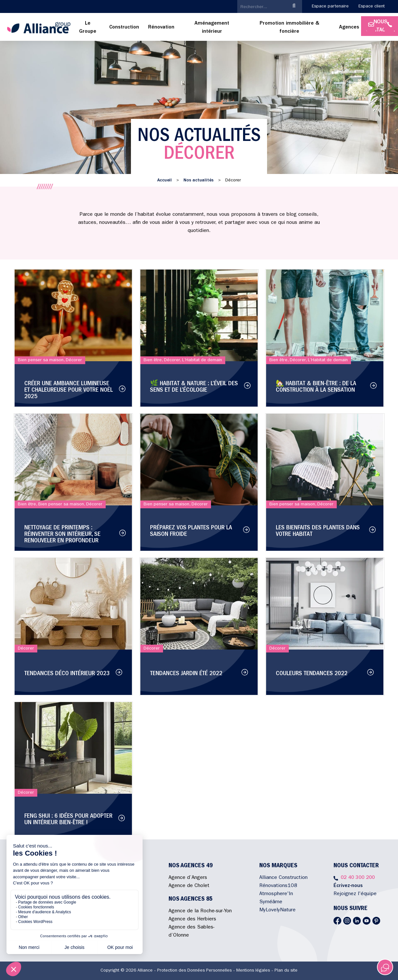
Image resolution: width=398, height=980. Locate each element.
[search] (262, 7)
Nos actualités (199, 180)
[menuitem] (88, 28)
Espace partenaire (330, 6)
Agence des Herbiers (192, 919)
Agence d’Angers (188, 878)
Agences (349, 28)
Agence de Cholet (189, 886)
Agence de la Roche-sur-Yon (200, 911)
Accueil (164, 180)
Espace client (372, 6)
